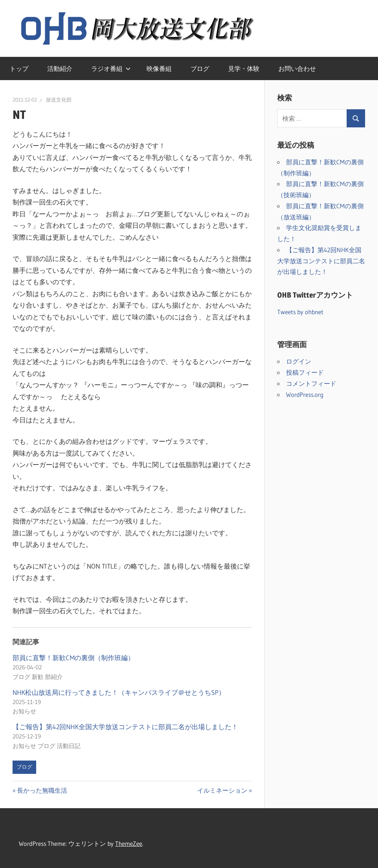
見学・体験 (244, 68)
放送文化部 (59, 100)
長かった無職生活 (42, 790)
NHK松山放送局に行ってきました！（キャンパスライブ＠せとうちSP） (119, 693)
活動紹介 (60, 68)
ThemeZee (129, 843)
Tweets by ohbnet (300, 312)
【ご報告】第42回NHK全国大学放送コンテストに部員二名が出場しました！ (125, 727)
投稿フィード (305, 372)
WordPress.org (305, 394)
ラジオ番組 (111, 68)
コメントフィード (311, 383)
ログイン (299, 361)
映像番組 (159, 68)
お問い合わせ (297, 68)
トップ (19, 68)
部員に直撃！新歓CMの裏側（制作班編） (73, 658)
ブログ (200, 68)
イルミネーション (222, 790)
